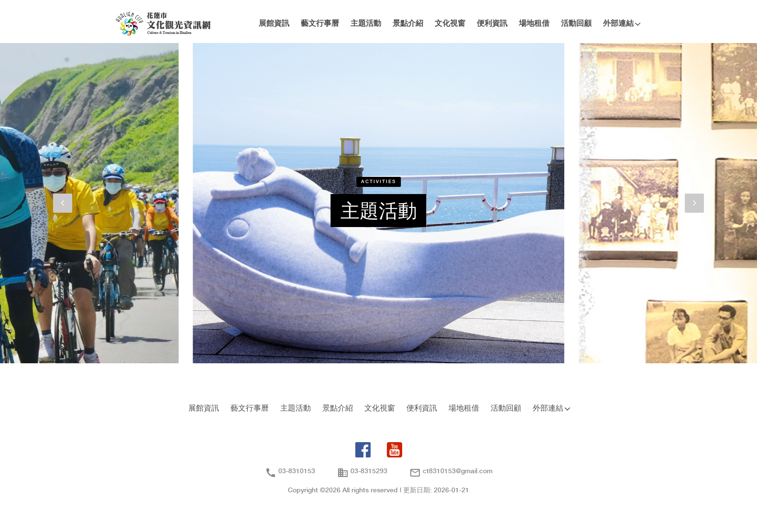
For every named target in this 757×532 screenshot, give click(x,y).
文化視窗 (450, 24)
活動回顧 (576, 24)
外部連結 (618, 24)
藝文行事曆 (320, 24)
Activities (378, 182)
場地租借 (534, 24)
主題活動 (366, 24)
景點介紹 (408, 24)
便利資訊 (492, 24)
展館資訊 (274, 24)
